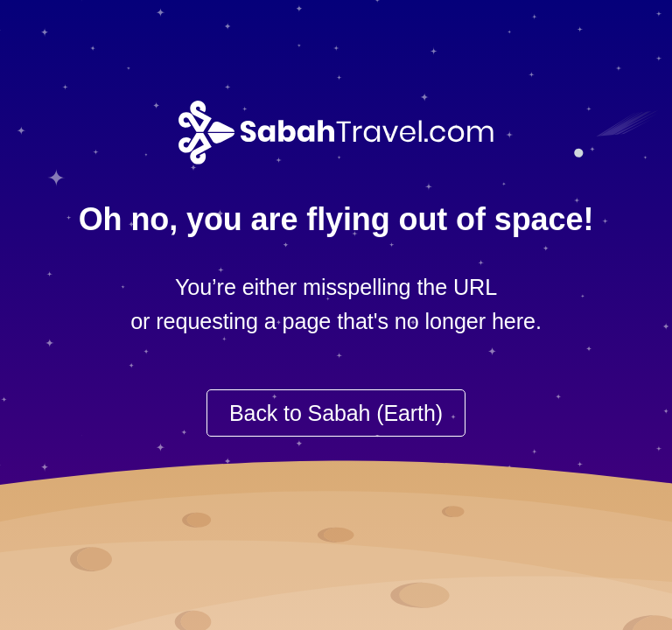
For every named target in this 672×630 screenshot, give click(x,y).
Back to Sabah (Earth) (336, 413)
